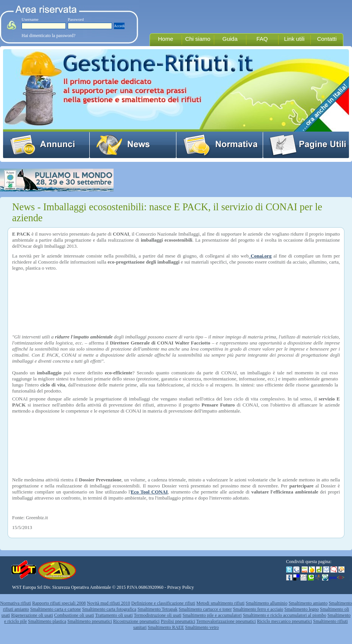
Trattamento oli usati (114, 615)
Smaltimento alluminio (266, 603)
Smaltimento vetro (202, 627)
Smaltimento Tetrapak (157, 609)
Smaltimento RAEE (166, 627)
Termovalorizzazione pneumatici (226, 621)
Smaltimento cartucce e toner (205, 609)
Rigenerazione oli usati (32, 615)
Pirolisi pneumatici (178, 621)
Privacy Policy (181, 587)
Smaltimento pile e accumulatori (212, 615)
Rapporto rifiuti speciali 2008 (59, 603)
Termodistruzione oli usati (158, 615)
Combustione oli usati (74, 615)
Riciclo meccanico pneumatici (284, 621)
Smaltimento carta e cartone (56, 609)
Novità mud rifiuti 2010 (109, 603)
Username (30, 19)
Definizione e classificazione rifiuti (163, 603)
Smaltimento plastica (47, 621)
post (337, 577)
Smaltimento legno (301, 609)
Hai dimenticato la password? (48, 36)
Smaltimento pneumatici (90, 621)
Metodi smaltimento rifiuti (220, 603)
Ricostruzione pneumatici (136, 621)
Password (76, 19)
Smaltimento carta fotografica (109, 609)
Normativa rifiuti (16, 603)
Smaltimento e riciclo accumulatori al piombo (285, 615)
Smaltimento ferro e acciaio (258, 609)
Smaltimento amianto (308, 603)
